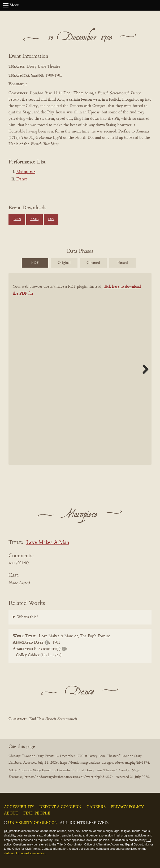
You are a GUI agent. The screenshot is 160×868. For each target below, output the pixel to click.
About (11, 813)
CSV (51, 219)
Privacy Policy (127, 807)
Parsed (123, 263)
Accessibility (19, 807)
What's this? (28, 617)
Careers (96, 807)
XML (34, 219)
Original (64, 263)
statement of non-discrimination (25, 853)
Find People (37, 813)
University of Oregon (33, 823)
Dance (22, 179)
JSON (17, 219)
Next (144, 369)
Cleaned (93, 263)
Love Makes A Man (48, 543)
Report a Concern (60, 807)
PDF (35, 263)
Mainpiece (26, 172)
